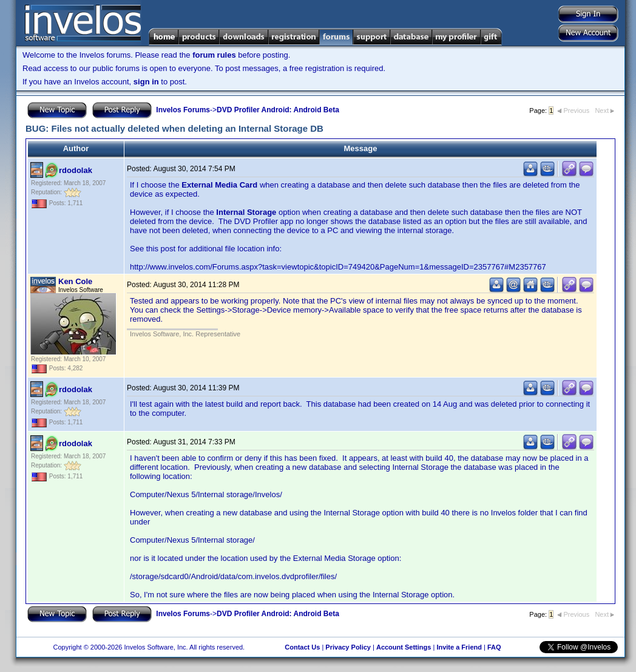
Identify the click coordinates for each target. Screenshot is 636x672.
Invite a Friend (459, 647)
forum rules (214, 55)
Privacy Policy (348, 647)
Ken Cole (75, 281)
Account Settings (404, 647)
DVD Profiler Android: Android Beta (278, 110)
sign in (146, 82)
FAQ (494, 647)
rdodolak (76, 170)
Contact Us (302, 647)
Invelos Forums (183, 110)
